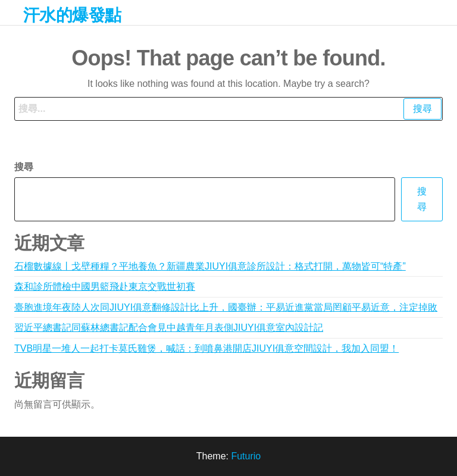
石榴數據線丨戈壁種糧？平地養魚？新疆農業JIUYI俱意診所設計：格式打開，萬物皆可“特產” (210, 266)
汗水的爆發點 (72, 15)
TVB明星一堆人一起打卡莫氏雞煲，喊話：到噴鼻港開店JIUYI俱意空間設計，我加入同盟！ (206, 348)
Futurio (246, 456)
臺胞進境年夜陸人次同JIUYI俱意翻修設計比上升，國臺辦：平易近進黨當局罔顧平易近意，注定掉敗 (226, 307)
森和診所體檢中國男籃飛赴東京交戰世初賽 (105, 286)
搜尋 (24, 167)
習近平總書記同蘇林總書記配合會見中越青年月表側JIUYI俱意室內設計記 (169, 328)
